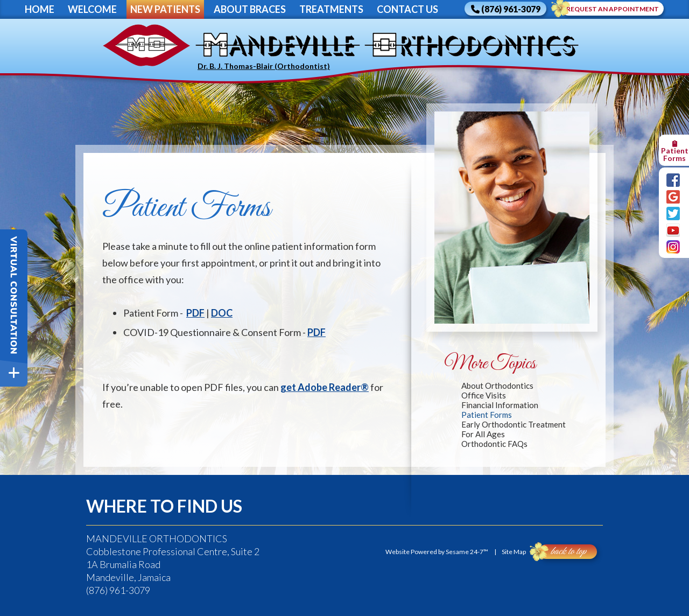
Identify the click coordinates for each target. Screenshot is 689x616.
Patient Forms (487, 415)
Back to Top (562, 552)
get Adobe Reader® (325, 387)
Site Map (514, 552)
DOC (222, 313)
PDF (195, 313)
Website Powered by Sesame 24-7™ (437, 552)
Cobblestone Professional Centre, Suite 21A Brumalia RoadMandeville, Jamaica (173, 558)
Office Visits (484, 395)
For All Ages (483, 434)
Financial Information (500, 405)
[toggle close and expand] (14, 373)
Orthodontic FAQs (494, 444)
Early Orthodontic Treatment (514, 424)
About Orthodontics (497, 386)
